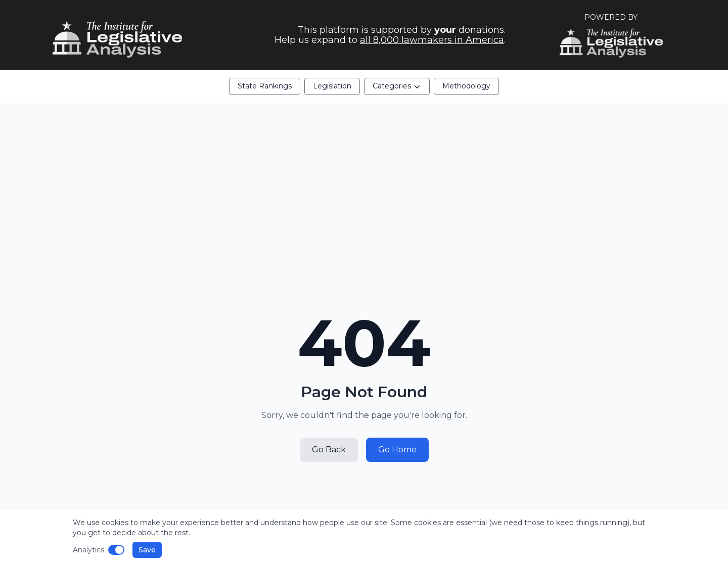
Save (147, 550)
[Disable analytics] (116, 550)
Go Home (397, 450)
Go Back (329, 450)
